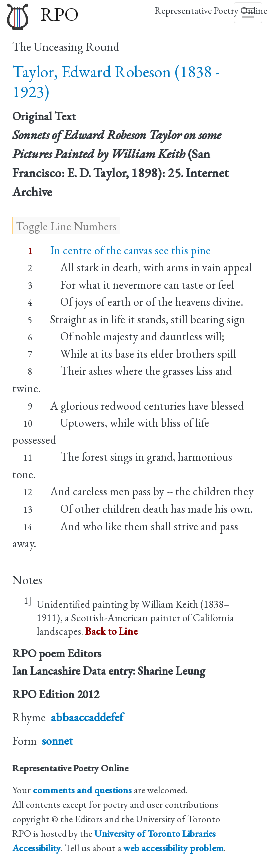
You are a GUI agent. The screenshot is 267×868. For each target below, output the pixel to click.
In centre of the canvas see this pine (131, 250)
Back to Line (112, 631)
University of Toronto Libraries (155, 833)
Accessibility (37, 848)
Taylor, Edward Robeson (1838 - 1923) (116, 82)
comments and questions (82, 790)
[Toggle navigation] (248, 13)
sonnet (57, 741)
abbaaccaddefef (87, 717)
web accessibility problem (173, 848)
